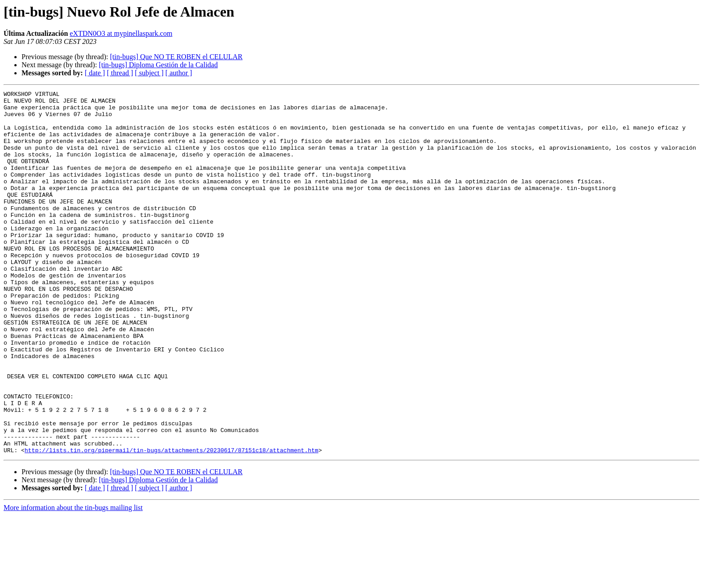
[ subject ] (149, 73)
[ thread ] (120, 73)
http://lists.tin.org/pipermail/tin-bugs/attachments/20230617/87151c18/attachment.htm (171, 523)
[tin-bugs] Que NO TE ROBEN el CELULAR (176, 57)
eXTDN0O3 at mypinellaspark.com (121, 33)
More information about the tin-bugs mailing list (73, 580)
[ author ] (179, 73)
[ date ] (95, 73)
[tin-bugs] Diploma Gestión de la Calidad (158, 65)
